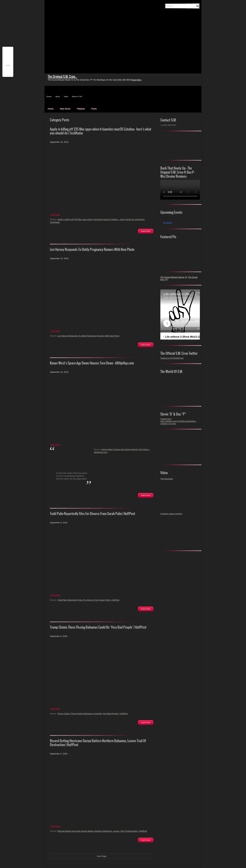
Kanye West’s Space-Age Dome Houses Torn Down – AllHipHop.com (92, 363)
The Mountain (167, 479)
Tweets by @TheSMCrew (172, 358)
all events (167, 223)
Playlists (81, 109)
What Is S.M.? (77, 97)
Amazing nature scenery (171, 514)
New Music (65, 109)
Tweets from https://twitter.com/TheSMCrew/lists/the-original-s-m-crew (178, 421)
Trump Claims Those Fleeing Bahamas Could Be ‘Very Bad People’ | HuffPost (98, 627)
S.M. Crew (55, 215)
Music (58, 97)
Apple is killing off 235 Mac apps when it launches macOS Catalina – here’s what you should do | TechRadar (101, 131)
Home (51, 109)
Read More (146, 231)
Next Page (102, 856)
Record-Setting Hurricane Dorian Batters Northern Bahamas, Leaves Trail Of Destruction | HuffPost (98, 743)
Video (66, 97)
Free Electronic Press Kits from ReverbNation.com (180, 340)
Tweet (8, 65)
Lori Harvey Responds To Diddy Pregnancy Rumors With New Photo (92, 249)
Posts (94, 109)
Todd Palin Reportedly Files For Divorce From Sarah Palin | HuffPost (92, 514)
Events (49, 97)
